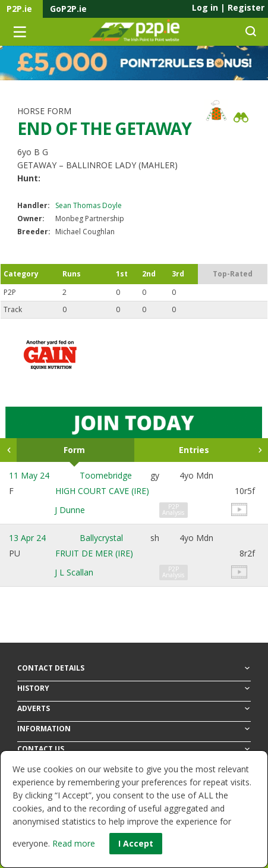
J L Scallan (74, 572)
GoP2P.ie (68, 9)
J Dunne (70, 510)
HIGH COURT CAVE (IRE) (102, 491)
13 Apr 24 (27, 538)
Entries (194, 450)
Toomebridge (106, 475)
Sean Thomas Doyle (89, 205)
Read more (74, 843)
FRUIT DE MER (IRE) (94, 553)
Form (74, 450)
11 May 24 (29, 475)
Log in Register (228, 7)
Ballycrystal (101, 538)
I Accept (136, 843)
